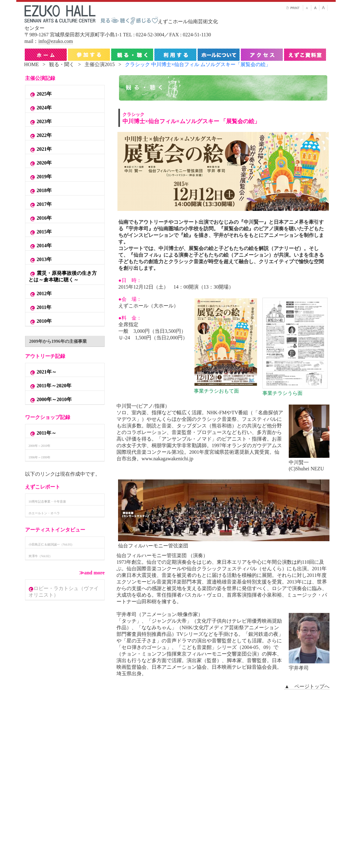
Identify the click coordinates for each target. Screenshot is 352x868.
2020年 (40, 163)
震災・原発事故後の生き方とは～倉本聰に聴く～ (63, 276)
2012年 (40, 294)
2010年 (40, 322)
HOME (31, 64)
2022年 (40, 136)
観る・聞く (62, 64)
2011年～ (42, 433)
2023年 (40, 122)
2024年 (40, 108)
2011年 (40, 308)
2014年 (40, 246)
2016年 (40, 218)
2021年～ (43, 372)
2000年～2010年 (50, 400)
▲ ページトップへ (307, 686)
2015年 (40, 232)
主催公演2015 (100, 64)
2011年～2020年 (50, 386)
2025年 (40, 94)
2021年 (40, 149)
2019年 (40, 177)
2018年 (40, 191)
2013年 (40, 260)
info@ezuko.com (55, 41)
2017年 (40, 205)
